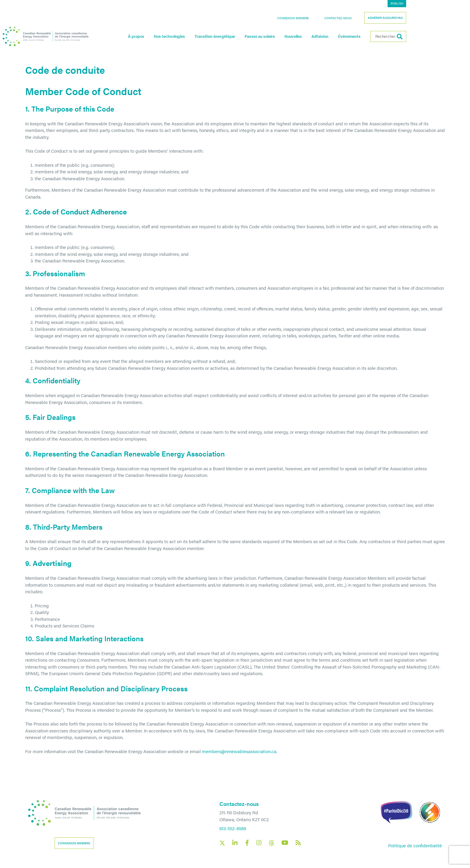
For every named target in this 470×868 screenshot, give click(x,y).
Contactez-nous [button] (374, 18)
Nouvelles (329, 36)
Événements (385, 36)
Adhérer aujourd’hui (421, 18)
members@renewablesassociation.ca (239, 751)
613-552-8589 (233, 828)
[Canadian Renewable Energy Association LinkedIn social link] (235, 843)
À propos (172, 36)
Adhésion (356, 36)
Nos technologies (205, 36)
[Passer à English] (433, 4)
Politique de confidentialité (415, 845)
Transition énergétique (250, 36)
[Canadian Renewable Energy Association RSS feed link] (298, 843)
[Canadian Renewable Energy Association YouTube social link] (285, 843)
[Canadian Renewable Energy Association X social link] (222, 843)
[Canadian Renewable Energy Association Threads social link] (272, 843)
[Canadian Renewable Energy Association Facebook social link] (247, 843)
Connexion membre (329, 18)
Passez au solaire (295, 36)
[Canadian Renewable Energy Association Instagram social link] (259, 843)
